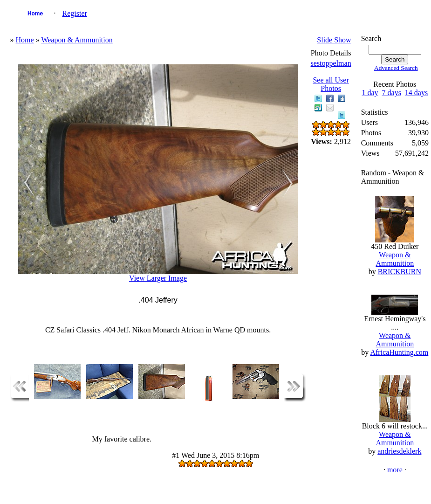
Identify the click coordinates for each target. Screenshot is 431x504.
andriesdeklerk (399, 451)
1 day (370, 93)
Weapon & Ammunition (77, 40)
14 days (416, 93)
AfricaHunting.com (399, 352)
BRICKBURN (400, 272)
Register (75, 13)
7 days (392, 93)
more (395, 470)
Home (35, 14)
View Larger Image (158, 278)
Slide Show (334, 40)
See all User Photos (331, 84)
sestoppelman (331, 63)
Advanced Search (396, 68)
